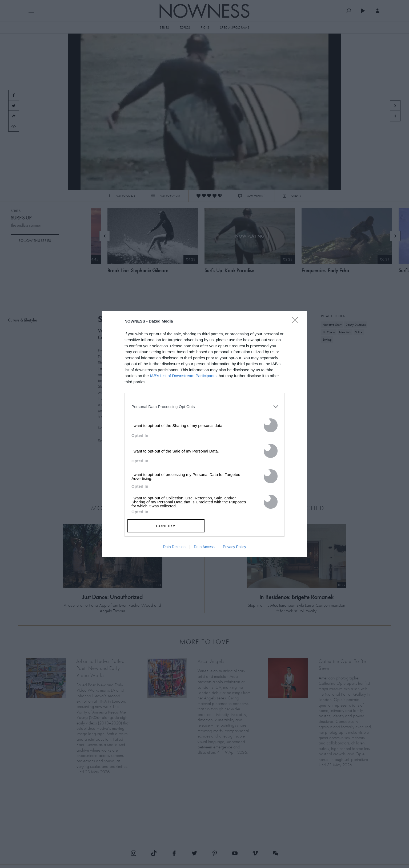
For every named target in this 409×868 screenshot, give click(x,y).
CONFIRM (166, 526)
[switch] (271, 425)
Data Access (204, 547)
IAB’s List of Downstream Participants (183, 376)
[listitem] (204, 406)
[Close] (297, 323)
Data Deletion (174, 547)
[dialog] (204, 434)
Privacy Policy (234, 547)
